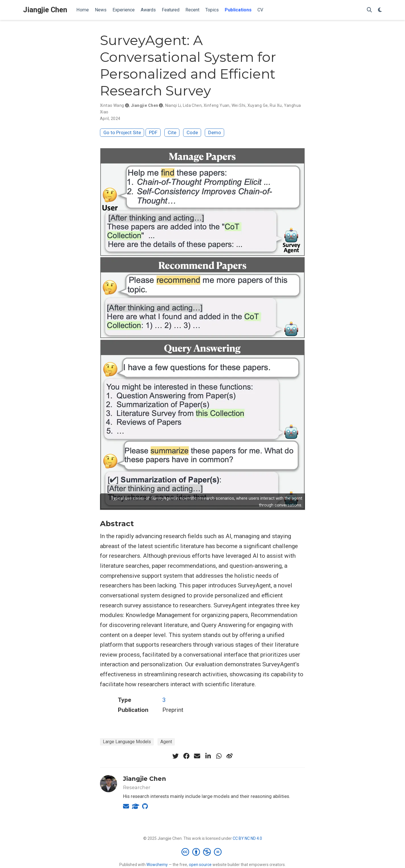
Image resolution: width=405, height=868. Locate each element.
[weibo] (230, 756)
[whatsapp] (219, 756)
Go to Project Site (122, 132)
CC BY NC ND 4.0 (247, 838)
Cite (172, 132)
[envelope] (197, 756)
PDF (153, 132)
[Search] (369, 10)
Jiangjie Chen (45, 10)
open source (200, 865)
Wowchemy (157, 865)
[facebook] (186, 756)
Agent (166, 742)
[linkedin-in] (208, 756)
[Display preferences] (380, 10)
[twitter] (175, 756)
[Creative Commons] (203, 852)
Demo (215, 132)
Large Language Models (127, 742)
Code (192, 132)
